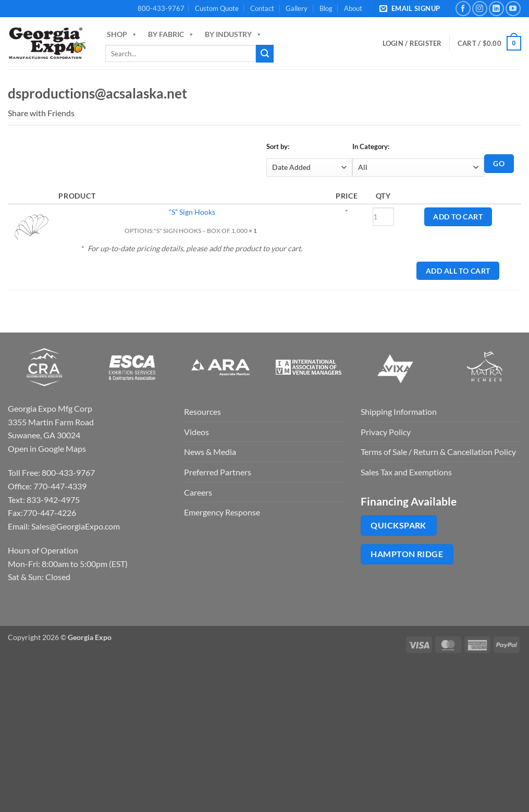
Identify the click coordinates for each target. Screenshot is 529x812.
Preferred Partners (218, 472)
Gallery (297, 8)
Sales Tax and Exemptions (406, 472)
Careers (198, 492)
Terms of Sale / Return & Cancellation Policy (438, 452)
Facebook (92, 113)
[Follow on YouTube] (513, 9)
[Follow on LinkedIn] (496, 9)
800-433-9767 (161, 8)
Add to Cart (458, 217)
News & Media (210, 452)
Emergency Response (222, 512)
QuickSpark (398, 525)
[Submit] (265, 54)
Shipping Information (399, 411)
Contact (262, 8)
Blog (326, 8)
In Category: (371, 146)
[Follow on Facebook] (463, 9)
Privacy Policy (386, 432)
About (353, 8)
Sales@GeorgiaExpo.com (76, 526)
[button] (411, 9)
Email (81, 113)
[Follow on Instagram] (480, 9)
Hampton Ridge (407, 554)
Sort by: (278, 146)
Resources (202, 411)
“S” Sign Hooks (192, 212)
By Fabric (171, 34)
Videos (196, 432)
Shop (122, 34)
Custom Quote (217, 8)
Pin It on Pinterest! (114, 113)
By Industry (233, 34)
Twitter (103, 113)
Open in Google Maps (47, 448)
